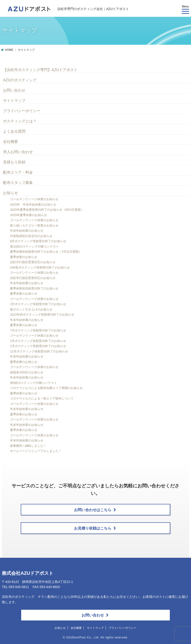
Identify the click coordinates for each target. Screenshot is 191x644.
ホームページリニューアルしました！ (36, 451)
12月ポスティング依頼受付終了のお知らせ (39, 351)
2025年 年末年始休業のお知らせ (33, 205)
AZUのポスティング (20, 80)
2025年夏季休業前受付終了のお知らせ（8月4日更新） (47, 210)
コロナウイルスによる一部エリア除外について (42, 398)
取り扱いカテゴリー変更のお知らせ (34, 226)
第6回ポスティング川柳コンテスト (34, 383)
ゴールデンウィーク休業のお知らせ (34, 199)
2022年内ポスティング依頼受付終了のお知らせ (42, 315)
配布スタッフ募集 (18, 183)
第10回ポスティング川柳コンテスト (34, 246)
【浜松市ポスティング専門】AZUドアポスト (40, 70)
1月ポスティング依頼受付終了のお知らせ (38, 346)
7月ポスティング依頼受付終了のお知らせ (38, 330)
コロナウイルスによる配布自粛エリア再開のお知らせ (46, 388)
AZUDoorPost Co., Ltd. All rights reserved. (97, 637)
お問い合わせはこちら (95, 510)
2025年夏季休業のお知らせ (29, 215)
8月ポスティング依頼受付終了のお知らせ (38, 241)
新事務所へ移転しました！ (28, 446)
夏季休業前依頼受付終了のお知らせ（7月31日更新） (46, 252)
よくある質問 (14, 131)
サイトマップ (14, 101)
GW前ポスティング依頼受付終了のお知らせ (40, 267)
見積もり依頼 (14, 162)
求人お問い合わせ (18, 152)
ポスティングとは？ (20, 121)
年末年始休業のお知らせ (27, 231)
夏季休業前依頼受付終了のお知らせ (34, 288)
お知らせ (10, 193)
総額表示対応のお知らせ (27, 372)
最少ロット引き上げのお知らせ (31, 309)
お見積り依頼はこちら (95, 528)
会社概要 (10, 142)
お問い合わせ (14, 90)
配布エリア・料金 (18, 172)
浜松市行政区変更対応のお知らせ (33, 262)
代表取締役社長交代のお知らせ (31, 236)
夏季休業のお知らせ (24, 257)
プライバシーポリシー (22, 111)
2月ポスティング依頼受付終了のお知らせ (38, 304)
